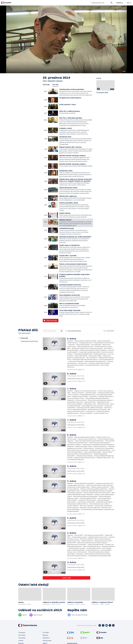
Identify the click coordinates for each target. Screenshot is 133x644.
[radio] (28, 338)
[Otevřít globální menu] (129, 3)
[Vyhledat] (61, 331)
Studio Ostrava (47, 641)
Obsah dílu (46, 85)
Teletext (21, 641)
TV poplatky (22, 638)
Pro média (46, 632)
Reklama (45, 635)
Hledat (111, 3)
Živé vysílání (22, 635)
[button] (66, 39)
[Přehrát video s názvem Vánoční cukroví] (66, 39)
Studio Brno (46, 638)
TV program (22, 632)
